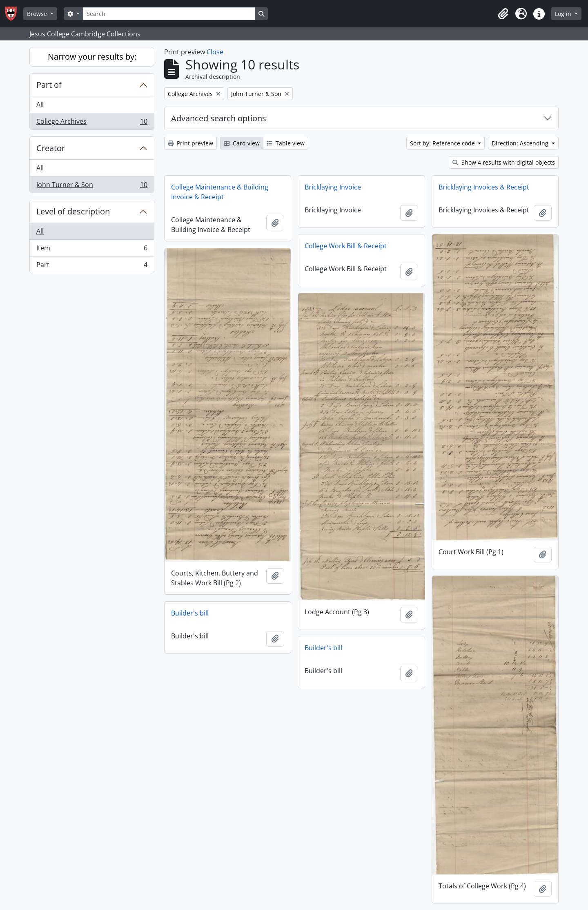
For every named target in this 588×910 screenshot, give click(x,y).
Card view (242, 143)
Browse (38, 14)
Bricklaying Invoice (333, 187)
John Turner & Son (92, 186)
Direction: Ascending (521, 143)
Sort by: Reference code (443, 143)
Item (92, 250)
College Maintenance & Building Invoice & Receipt (220, 192)
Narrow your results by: (92, 57)
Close (215, 52)
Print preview (190, 143)
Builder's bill (190, 613)
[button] (503, 14)
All (40, 105)
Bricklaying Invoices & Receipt (484, 187)
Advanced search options (219, 118)
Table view (286, 143)
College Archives (92, 123)
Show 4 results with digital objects (504, 162)
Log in (564, 14)
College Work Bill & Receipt (346, 246)
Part (92, 266)
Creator (51, 148)
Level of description (73, 211)
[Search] (169, 14)
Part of (49, 85)
